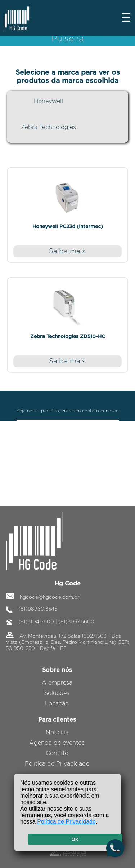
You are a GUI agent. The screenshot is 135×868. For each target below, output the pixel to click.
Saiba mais (67, 251)
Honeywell (48, 101)
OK (75, 839)
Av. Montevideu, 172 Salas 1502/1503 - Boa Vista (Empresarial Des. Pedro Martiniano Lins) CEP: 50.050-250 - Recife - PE (67, 642)
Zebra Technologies (48, 127)
